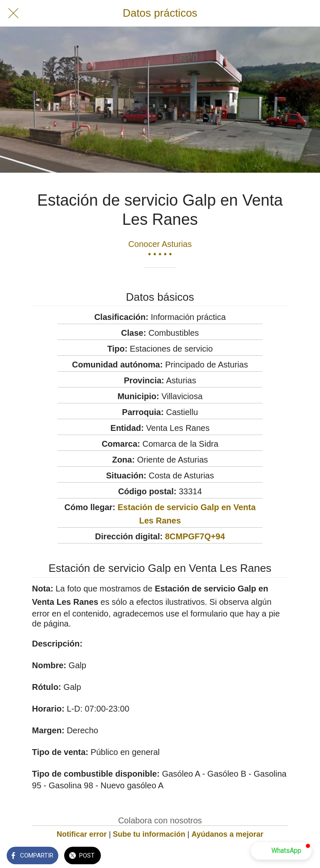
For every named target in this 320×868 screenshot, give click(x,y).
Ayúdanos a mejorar (227, 834)
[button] (281, 851)
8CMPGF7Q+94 (195, 536)
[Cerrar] (13, 13)
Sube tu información (149, 834)
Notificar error (82, 834)
